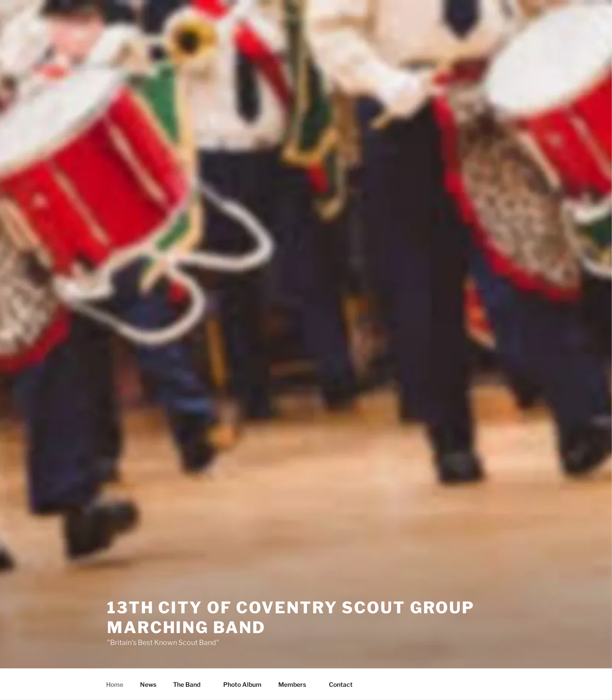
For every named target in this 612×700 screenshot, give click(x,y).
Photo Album (242, 684)
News (148, 684)
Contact (341, 684)
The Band (191, 684)
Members (296, 684)
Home (115, 684)
